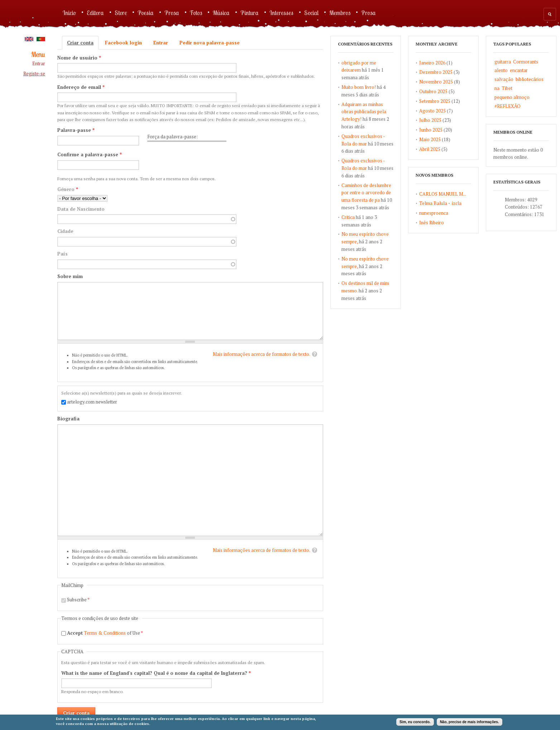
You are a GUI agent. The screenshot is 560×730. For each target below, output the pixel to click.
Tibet (507, 88)
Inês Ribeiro (432, 223)
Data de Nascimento (81, 209)
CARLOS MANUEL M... (443, 194)
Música (221, 13)
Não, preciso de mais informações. (470, 722)
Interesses (281, 13)
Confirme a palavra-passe (90, 154)
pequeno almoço (512, 97)
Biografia (68, 419)
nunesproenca (434, 213)
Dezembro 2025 (436, 72)
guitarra (503, 62)
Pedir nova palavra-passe (210, 43)
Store (121, 13)
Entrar (39, 64)
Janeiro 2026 (432, 63)
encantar (519, 70)
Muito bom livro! (359, 87)
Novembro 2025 (436, 82)
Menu (38, 55)
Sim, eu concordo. (415, 722)
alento (501, 70)
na (497, 88)
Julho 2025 (430, 120)
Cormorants (526, 62)
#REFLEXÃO (508, 106)
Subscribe (78, 600)
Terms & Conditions (105, 633)
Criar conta (83, 43)
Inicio (69, 13)
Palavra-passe (76, 130)
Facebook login (123, 43)
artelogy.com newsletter (92, 402)
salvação (504, 79)
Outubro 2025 (433, 91)
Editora (95, 13)
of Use (105, 633)
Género (68, 189)
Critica (348, 217)
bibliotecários (530, 79)
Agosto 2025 (432, 111)
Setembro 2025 (435, 101)
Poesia (146, 13)
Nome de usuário (79, 58)
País (63, 254)
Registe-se (34, 74)
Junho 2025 (431, 130)
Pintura (250, 13)
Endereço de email (81, 87)
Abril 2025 (430, 149)
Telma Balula (433, 203)
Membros (340, 13)
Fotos (196, 13)
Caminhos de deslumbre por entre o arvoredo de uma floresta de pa (366, 193)
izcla (457, 203)
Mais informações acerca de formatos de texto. (262, 354)
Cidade (65, 231)
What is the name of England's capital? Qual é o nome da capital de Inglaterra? (156, 673)
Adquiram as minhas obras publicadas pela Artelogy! (364, 112)
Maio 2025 (430, 139)
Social (311, 13)
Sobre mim (70, 276)
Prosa (172, 13)
